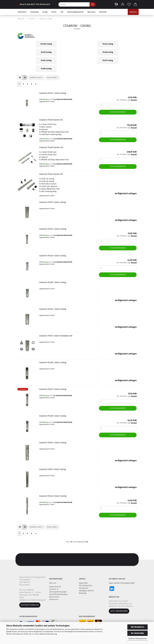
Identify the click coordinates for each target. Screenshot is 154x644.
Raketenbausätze (75, 12)
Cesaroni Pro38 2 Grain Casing (53, 362)
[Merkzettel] (129, 4)
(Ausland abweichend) (64, 99)
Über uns (53, 583)
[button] (116, 4)
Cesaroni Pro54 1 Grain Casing (53, 309)
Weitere (103, 12)
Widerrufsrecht (55, 587)
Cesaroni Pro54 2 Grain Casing (53, 443)
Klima (45, 12)
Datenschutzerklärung (48, 634)
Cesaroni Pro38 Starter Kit (51, 147)
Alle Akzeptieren (137, 627)
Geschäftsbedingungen (59, 594)
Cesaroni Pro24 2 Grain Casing (53, 229)
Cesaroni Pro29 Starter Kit (51, 120)
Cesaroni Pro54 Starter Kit (51, 174)
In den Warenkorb (118, 112)
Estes (54, 12)
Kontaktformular (30, 605)
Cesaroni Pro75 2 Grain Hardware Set (56, 336)
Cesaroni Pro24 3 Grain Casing (53, 389)
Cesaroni (34, 12)
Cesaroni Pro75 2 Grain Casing (52, 202)
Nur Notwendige (137, 633)
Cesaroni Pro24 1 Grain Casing (53, 93)
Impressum (54, 599)
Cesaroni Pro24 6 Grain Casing (53, 496)
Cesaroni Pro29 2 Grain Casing (53, 416)
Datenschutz (54, 597)
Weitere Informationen (138, 639)
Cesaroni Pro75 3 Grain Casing (52, 469)
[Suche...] (93, 4)
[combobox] (36, 78)
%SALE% (133, 12)
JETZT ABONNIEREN (119, 611)
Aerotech (22, 12)
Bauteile (91, 12)
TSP (62, 12)
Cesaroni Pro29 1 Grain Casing (52, 256)
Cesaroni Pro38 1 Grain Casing (53, 282)
